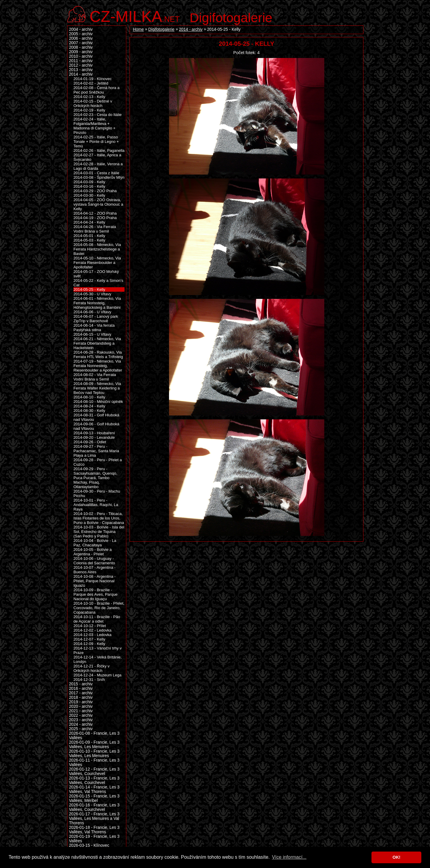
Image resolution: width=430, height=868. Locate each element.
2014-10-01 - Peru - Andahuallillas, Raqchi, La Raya (96, 505)
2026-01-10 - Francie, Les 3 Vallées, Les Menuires (94, 754)
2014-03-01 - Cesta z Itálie (96, 173)
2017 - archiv (81, 693)
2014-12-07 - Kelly (89, 639)
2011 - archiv (81, 61)
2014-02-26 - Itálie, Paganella (99, 150)
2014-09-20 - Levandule (94, 437)
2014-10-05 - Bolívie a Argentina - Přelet (93, 552)
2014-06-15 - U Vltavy (92, 334)
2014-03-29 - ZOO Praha (95, 191)
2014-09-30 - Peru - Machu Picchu (97, 493)
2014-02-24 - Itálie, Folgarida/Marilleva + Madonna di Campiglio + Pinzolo (95, 126)
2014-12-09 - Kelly (89, 644)
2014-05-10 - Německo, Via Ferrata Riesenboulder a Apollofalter (97, 263)
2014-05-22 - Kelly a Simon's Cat (98, 283)
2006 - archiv (81, 38)
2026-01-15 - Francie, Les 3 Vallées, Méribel (94, 798)
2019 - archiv (81, 702)
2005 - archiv (81, 34)
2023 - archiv (81, 720)
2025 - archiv (81, 729)
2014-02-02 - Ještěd (91, 83)
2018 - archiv (81, 697)
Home (138, 29)
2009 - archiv (81, 52)
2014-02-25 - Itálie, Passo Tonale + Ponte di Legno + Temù (96, 142)
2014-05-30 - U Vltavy (92, 294)
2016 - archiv (81, 689)
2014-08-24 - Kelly (89, 406)
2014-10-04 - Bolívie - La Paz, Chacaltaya (95, 543)
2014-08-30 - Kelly (89, 411)
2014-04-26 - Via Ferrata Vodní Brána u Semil (95, 229)
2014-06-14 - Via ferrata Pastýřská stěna (94, 328)
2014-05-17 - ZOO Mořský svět (96, 274)
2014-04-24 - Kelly (89, 222)
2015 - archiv (81, 684)
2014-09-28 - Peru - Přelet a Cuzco (98, 462)
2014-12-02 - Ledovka (92, 630)
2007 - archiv (81, 43)
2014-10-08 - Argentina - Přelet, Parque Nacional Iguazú (95, 581)
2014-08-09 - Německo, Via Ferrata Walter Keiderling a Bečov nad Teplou (97, 388)
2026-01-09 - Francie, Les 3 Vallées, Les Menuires (94, 745)
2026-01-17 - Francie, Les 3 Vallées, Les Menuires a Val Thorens (94, 819)
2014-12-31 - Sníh (89, 680)
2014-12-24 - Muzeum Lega (97, 675)
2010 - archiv (81, 56)
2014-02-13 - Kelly (89, 97)
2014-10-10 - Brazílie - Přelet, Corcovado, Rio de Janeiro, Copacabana (99, 608)
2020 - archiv (81, 706)
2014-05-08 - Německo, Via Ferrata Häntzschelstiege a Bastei (97, 249)
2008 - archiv (81, 47)
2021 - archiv (81, 711)
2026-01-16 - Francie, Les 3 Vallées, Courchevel (94, 807)
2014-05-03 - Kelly (89, 240)
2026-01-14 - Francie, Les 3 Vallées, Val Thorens (94, 789)
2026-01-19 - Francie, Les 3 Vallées (94, 839)
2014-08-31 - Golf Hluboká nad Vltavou (96, 417)
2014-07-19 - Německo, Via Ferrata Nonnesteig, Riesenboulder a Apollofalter (98, 366)
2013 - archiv (81, 70)
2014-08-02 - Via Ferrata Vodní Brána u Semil (95, 377)
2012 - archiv (81, 65)
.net (135, 16)
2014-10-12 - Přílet (90, 626)
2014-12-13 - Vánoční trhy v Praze (97, 650)
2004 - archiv (81, 29)
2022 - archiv (81, 715)
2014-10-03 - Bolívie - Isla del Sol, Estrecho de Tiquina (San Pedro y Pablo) (99, 532)
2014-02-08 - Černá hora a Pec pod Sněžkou (96, 90)
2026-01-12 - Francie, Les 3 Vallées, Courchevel (94, 771)
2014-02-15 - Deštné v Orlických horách (93, 103)
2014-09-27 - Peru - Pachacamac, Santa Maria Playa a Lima (96, 451)
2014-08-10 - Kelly (89, 397)
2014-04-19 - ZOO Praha (95, 218)
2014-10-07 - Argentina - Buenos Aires (95, 570)
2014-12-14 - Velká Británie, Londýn (97, 659)
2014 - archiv (191, 29)
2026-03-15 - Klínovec (89, 845)
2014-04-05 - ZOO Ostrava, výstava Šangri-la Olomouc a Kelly (98, 204)
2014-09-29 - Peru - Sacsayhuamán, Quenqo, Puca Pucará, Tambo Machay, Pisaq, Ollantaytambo (95, 478)
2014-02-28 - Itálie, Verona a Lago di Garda (98, 166)
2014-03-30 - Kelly (89, 195)
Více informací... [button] (289, 857)
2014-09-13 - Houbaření (94, 433)
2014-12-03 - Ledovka (92, 635)
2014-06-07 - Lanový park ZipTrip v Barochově (96, 319)
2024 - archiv (81, 724)
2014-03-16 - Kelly (89, 186)
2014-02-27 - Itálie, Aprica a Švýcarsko (97, 157)
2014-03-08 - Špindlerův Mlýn (99, 177)
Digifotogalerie (231, 18)
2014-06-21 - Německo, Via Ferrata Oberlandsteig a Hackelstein (97, 343)
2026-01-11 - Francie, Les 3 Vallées (94, 762)
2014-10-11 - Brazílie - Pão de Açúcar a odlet (97, 619)
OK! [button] (396, 857)
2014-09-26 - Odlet (90, 442)
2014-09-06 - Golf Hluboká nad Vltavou (96, 426)
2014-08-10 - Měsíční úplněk (98, 402)
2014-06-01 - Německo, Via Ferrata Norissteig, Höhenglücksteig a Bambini (97, 303)
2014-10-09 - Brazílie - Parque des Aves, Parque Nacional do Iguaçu (95, 594)
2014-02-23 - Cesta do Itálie (97, 115)
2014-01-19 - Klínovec (93, 79)
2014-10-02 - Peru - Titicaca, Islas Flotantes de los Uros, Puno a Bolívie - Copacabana (99, 518)
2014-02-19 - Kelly (89, 110)
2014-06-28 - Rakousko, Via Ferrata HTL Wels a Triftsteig (98, 354)
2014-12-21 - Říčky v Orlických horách (92, 668)
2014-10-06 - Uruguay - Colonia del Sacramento (94, 561)
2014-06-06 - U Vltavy (92, 312)
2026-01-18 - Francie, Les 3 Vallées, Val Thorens (94, 830)
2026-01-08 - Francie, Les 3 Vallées (94, 736)
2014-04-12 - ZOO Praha (95, 213)
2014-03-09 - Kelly (89, 182)
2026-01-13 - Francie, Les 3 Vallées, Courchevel (94, 780)
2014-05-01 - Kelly (89, 236)
